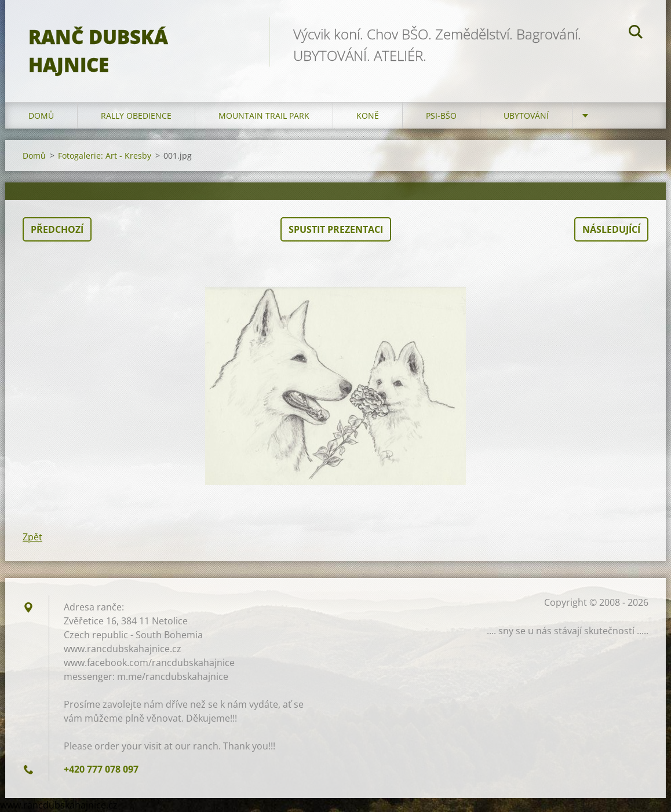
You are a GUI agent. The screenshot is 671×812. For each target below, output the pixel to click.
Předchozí (57, 229)
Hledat (636, 34)
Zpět (32, 537)
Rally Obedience (136, 116)
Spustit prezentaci (336, 229)
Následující (611, 229)
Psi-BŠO (441, 116)
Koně (368, 116)
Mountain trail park (264, 116)
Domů (41, 116)
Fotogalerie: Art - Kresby (105, 156)
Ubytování (526, 116)
